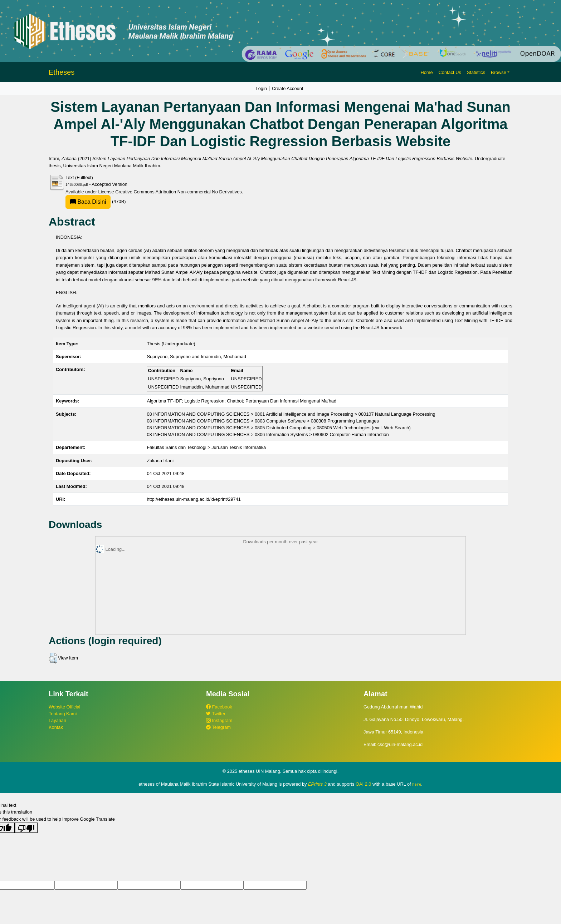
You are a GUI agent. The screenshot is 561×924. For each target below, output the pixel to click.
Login (261, 88)
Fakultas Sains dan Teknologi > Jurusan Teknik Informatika (206, 447)
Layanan (57, 720)
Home (426, 72)
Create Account (288, 88)
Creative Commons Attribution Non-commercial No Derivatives (178, 192)
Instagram (219, 720)
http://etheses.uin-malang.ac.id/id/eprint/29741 (194, 499)
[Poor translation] (26, 827)
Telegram (218, 727)
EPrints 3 (317, 784)
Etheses (62, 72)
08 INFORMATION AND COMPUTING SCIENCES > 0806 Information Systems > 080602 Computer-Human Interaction (268, 434)
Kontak (56, 727)
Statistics (476, 72)
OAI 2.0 (363, 784)
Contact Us (450, 72)
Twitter (216, 714)
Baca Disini (88, 202)
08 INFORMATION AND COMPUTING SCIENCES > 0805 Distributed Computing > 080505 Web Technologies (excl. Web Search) (279, 428)
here (417, 784)
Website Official (64, 707)
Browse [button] (499, 72)
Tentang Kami (63, 714)
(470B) (96, 201)
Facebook (219, 707)
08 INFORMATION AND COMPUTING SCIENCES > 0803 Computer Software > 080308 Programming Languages (263, 421)
